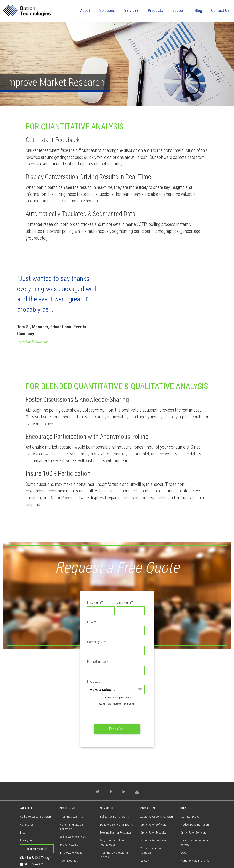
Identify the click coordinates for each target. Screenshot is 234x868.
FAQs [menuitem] (183, 827)
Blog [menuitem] (198, 10)
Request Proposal (37, 823)
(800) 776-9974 (32, 839)
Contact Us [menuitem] (220, 10)
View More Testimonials (32, 342)
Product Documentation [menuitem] (195, 799)
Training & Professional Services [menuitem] (114, 829)
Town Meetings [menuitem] (69, 835)
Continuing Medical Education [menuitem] (72, 801)
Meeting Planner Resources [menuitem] (116, 807)
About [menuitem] (85, 10)
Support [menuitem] (179, 10)
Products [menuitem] (156, 10)
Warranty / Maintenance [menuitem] (195, 835)
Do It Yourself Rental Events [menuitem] (116, 799)
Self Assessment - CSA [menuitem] (73, 811)
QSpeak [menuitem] (145, 835)
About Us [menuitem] (27, 783)
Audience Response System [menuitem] (36, 791)
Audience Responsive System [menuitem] (157, 791)
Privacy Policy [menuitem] (28, 815)
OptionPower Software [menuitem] (153, 799)
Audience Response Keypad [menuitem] (156, 815)
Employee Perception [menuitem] (72, 827)
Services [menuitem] (131, 10)
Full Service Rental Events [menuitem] (114, 791)
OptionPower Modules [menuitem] (153, 807)
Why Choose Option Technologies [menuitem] (112, 817)
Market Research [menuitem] (70, 819)
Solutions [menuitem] (107, 10)
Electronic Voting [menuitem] (70, 843)
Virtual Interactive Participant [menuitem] (151, 825)
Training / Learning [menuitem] (72, 791)
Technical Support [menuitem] (191, 791)
